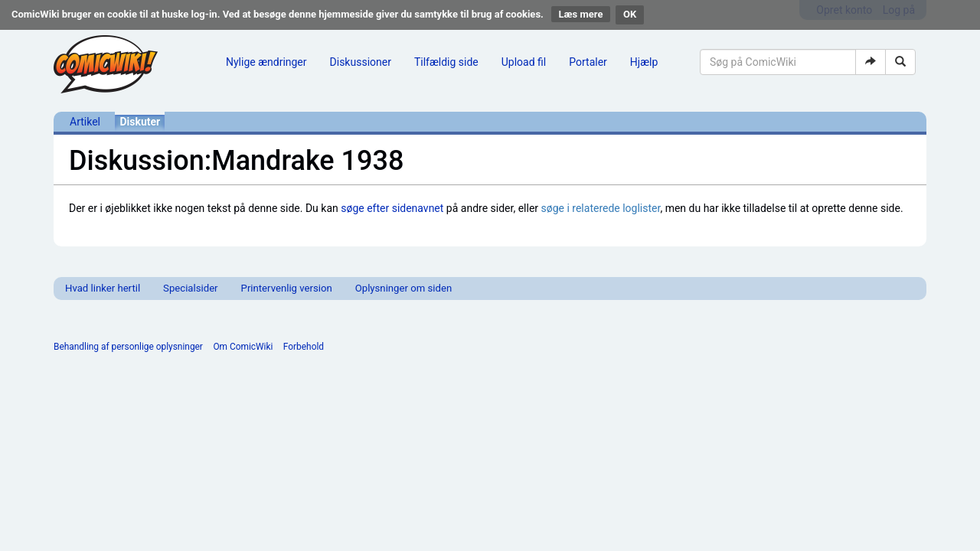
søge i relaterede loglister (601, 208)
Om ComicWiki (243, 347)
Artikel (85, 122)
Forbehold (304, 347)
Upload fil (524, 62)
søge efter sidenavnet (392, 208)
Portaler (588, 62)
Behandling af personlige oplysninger (128, 347)
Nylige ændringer (266, 62)
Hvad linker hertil (103, 288)
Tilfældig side (446, 62)
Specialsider (190, 288)
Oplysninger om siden (403, 288)
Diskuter (140, 122)
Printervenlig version (287, 288)
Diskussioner (361, 62)
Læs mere (581, 14)
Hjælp (644, 62)
